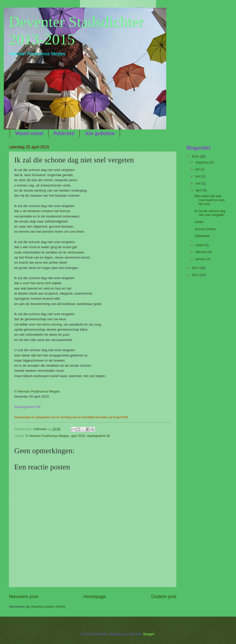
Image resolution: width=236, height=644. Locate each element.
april (199, 190)
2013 (196, 275)
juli (198, 169)
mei (198, 183)
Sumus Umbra (205, 229)
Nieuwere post (23, 597)
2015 (196, 156)
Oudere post (164, 597)
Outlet (199, 222)
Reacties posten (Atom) (48, 607)
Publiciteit (64, 133)
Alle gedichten (100, 133)
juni (198, 176)
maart (200, 245)
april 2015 (78, 436)
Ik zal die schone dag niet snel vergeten (210, 213)
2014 (196, 268)
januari (201, 259)
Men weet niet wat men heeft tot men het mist (210, 200)
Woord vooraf (29, 133)
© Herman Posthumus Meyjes (37, 391)
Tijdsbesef (202, 236)
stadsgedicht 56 (98, 436)
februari (201, 252)
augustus (203, 162)
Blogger (149, 634)
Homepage (95, 597)
